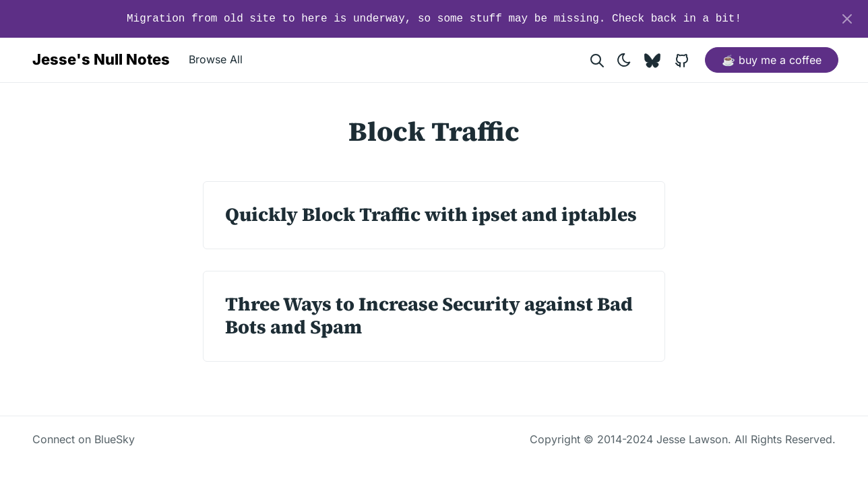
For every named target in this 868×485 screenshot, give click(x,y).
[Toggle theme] (624, 60)
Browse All (216, 59)
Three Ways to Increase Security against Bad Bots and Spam (429, 315)
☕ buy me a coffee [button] (772, 60)
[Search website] (597, 60)
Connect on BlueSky (84, 439)
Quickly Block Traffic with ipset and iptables (431, 214)
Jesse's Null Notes (101, 59)
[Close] (847, 19)
